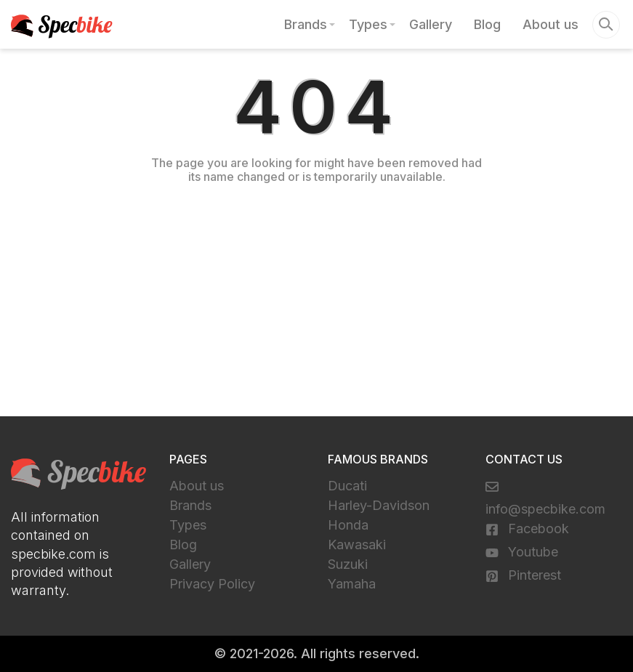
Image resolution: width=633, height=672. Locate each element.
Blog (487, 24)
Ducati (347, 486)
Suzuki (348, 564)
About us (551, 24)
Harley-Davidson (379, 505)
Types (368, 24)
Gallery (431, 24)
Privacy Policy (212, 584)
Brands (306, 24)
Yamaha (352, 584)
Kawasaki (357, 545)
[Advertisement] (316, 307)
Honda (348, 525)
